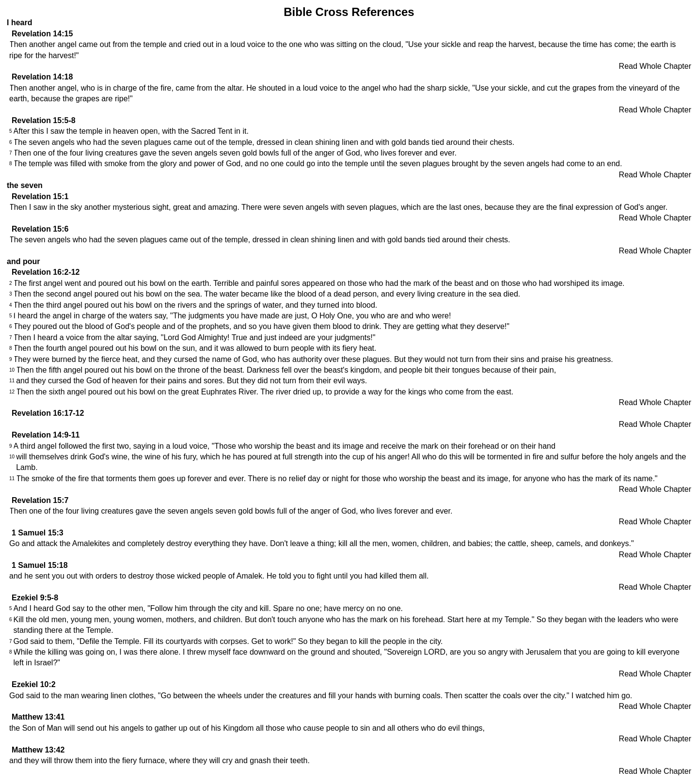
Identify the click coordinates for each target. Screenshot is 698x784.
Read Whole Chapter (655, 66)
